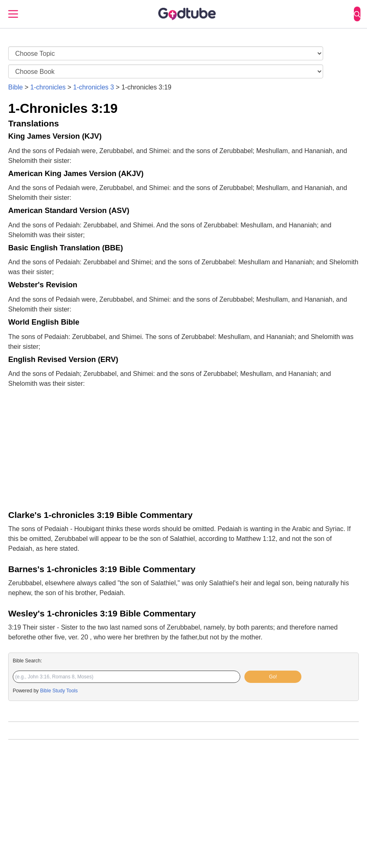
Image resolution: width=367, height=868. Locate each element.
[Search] (357, 14)
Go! (273, 677)
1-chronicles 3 (93, 87)
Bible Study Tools (59, 691)
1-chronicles (48, 87)
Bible (16, 87)
